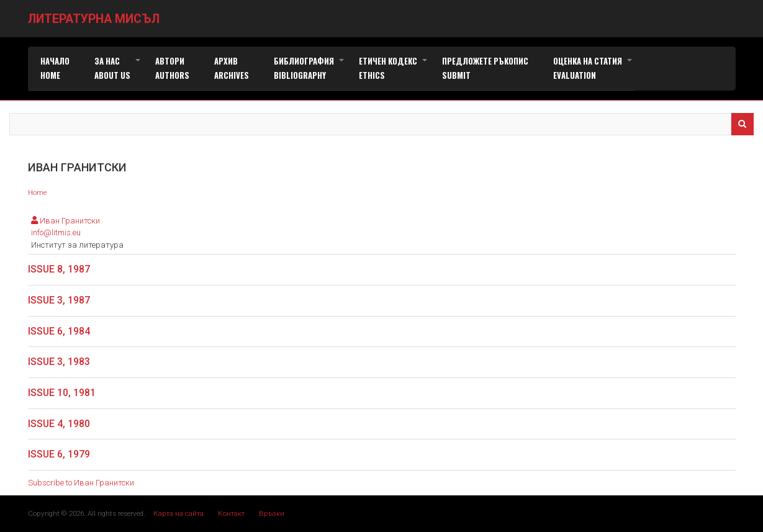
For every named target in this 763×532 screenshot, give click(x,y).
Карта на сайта (178, 513)
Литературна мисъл (94, 19)
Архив (232, 68)
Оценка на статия (594, 69)
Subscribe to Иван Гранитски (81, 483)
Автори (172, 68)
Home (37, 193)
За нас (119, 69)
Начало (55, 68)
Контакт (231, 513)
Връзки (272, 513)
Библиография (310, 69)
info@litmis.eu (56, 232)
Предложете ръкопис (485, 68)
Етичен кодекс (394, 69)
